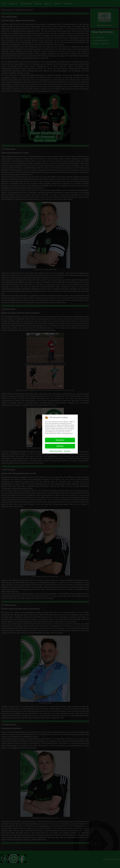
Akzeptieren (60, 440)
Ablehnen (60, 446)
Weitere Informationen (56, 451)
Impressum (67, 451)
